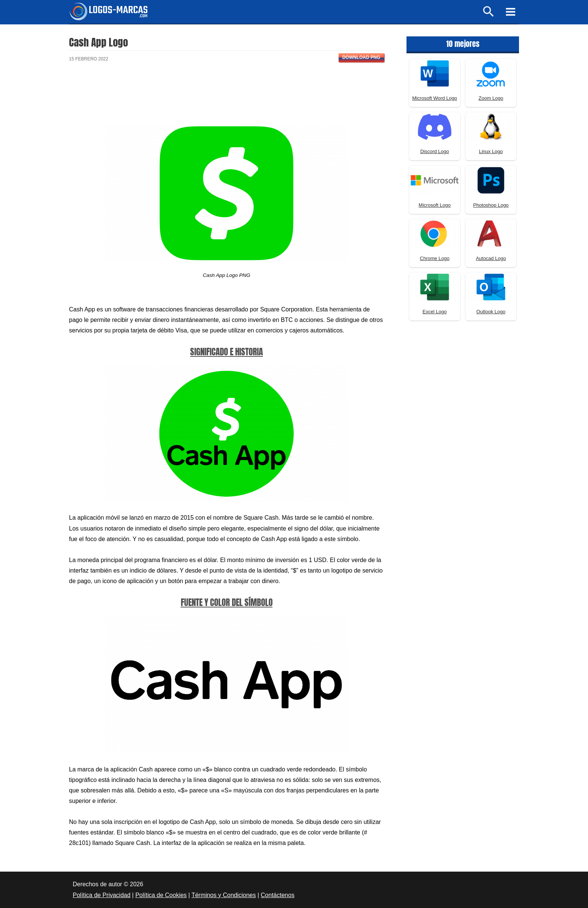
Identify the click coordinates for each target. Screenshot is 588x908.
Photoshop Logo (491, 205)
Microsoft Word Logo (435, 98)
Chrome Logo (435, 258)
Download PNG (361, 57)
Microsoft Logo (434, 205)
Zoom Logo (491, 98)
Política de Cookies (161, 895)
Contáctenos (277, 895)
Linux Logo (491, 151)
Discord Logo (435, 151)
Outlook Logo (491, 312)
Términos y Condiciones (224, 895)
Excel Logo (435, 312)
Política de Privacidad (102, 895)
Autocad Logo (491, 258)
